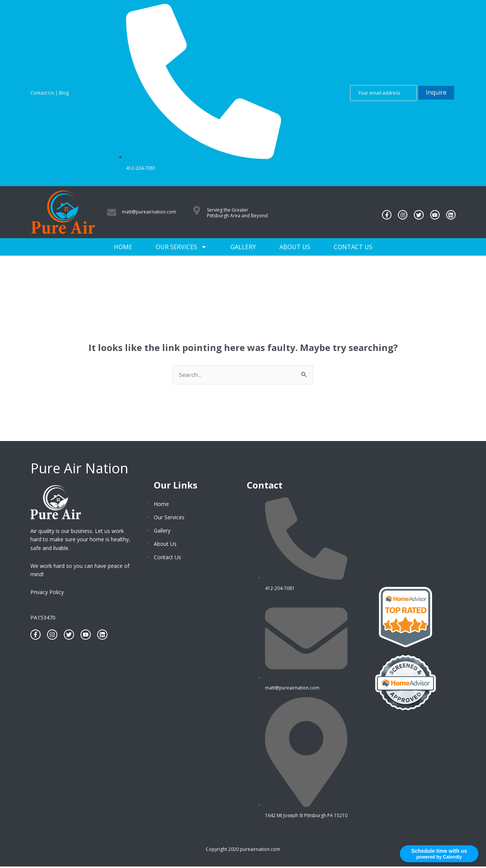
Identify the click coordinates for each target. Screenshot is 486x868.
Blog (64, 93)
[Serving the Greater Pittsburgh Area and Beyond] (197, 210)
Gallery (243, 247)
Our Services (181, 247)
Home (123, 247)
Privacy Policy (47, 592)
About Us (295, 247)
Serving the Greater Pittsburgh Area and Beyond (237, 213)
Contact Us (42, 93)
